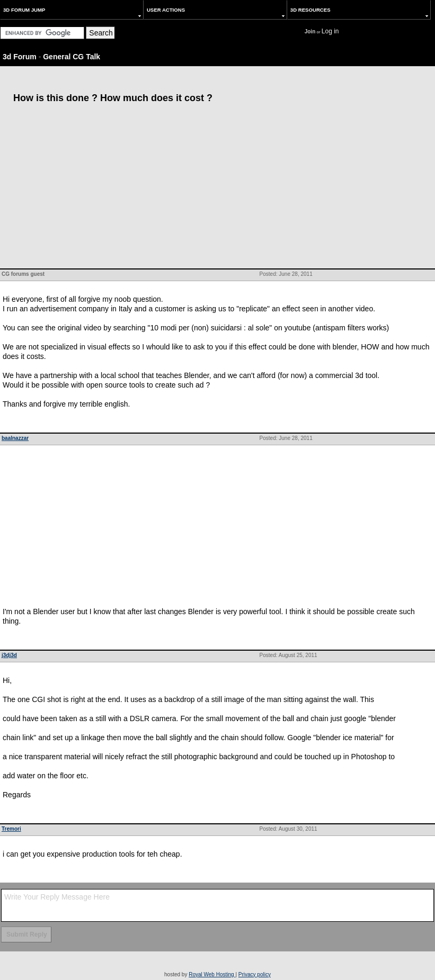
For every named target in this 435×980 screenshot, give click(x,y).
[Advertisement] (217, 189)
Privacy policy (255, 974)
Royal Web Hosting (212, 974)
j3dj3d (9, 655)
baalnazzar (15, 438)
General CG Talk (72, 57)
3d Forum (20, 57)
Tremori (11, 829)
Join (310, 32)
